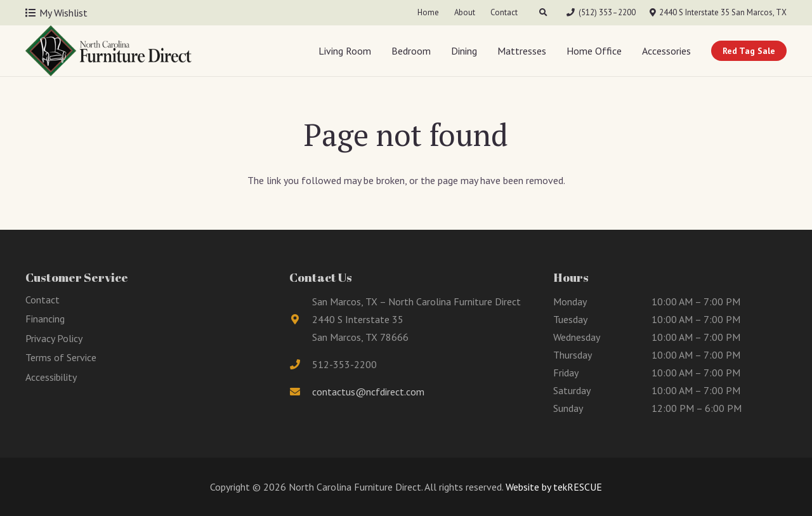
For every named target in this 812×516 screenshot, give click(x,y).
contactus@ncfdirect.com (368, 392)
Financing (45, 319)
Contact (43, 300)
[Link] (108, 51)
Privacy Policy (54, 338)
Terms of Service (61, 357)
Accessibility (51, 377)
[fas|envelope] (301, 392)
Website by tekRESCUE (553, 487)
